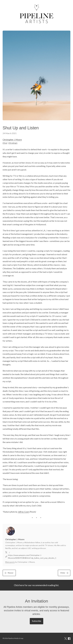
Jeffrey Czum (23, 512)
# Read (5, 143)
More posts (10, 562)
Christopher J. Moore (12, 140)
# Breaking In (13, 143)
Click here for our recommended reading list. (36, 585)
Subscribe (36, 621)
